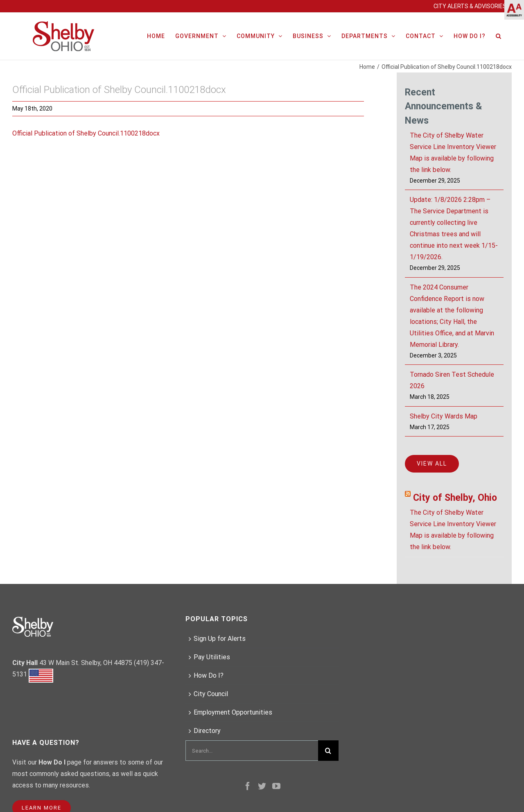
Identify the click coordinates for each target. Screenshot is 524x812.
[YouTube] (276, 786)
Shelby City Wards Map (444, 416)
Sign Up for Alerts (220, 639)
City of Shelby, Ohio (455, 498)
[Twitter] (262, 786)
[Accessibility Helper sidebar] (514, 10)
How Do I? (209, 675)
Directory (207, 731)
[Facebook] (248, 786)
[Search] (499, 35)
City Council (211, 694)
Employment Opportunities (233, 712)
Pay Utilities (212, 657)
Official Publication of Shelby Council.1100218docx (86, 133)
